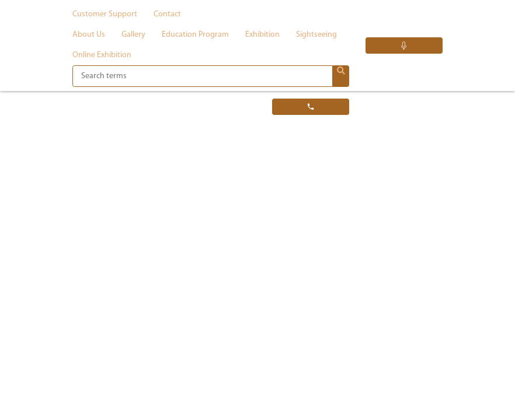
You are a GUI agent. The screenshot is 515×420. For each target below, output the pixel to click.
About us (89, 35)
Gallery (133, 35)
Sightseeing (316, 35)
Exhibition (262, 35)
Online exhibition (102, 55)
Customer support (105, 14)
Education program (195, 35)
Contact (167, 14)
